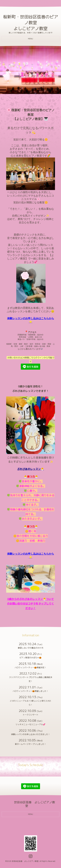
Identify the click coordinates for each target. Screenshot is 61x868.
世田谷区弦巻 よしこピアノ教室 (25, 861)
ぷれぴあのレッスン (29, 469)
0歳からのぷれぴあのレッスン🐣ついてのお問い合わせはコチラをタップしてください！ (31, 604)
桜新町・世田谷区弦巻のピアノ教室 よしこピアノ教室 (31, 23)
